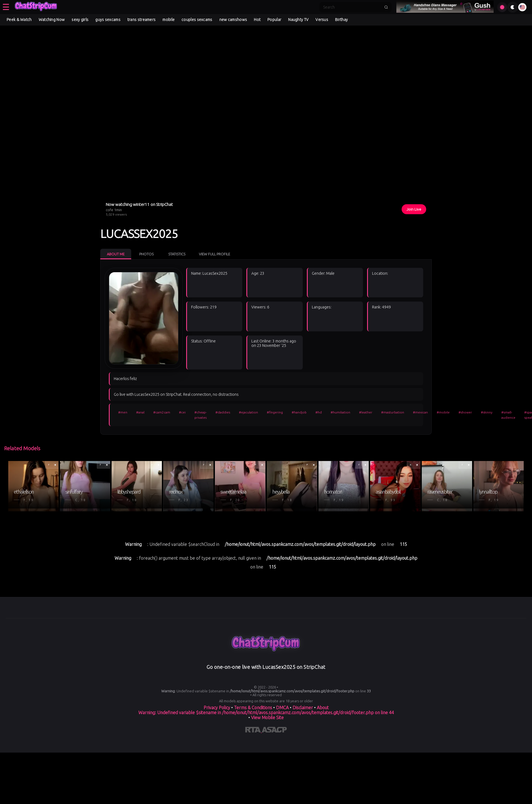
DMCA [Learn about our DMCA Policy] (282, 708)
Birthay (341, 20)
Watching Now (52, 20)
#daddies (223, 412)
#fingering (275, 412)
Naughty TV (298, 20)
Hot (257, 20)
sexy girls (80, 20)
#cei (182, 412)
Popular (274, 20)
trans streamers (142, 20)
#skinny (487, 412)
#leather (366, 412)
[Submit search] (386, 7)
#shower (465, 412)
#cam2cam (162, 412)
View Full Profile (214, 254)
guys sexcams (108, 20)
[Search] (352, 7)
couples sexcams (197, 20)
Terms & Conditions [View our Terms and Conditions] (253, 708)
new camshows (233, 20)
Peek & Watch (19, 20)
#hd (319, 412)
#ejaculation (248, 412)
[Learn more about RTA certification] (254, 731)
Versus (322, 20)
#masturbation (393, 412)
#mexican (420, 412)
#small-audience (508, 415)
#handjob (299, 412)
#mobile (443, 412)
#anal (140, 412)
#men (123, 412)
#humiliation (340, 412)
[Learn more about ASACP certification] (274, 731)
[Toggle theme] (513, 7)
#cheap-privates (201, 415)
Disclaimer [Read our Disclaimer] (303, 708)
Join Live (414, 209)
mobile (168, 20)
